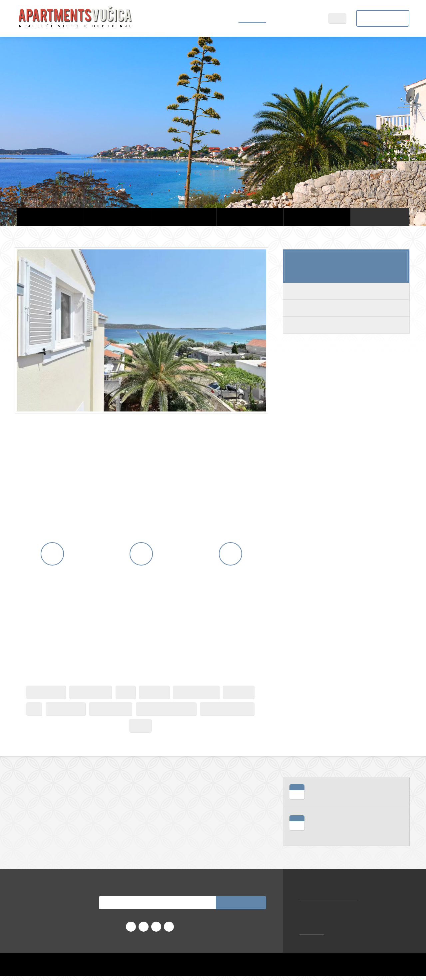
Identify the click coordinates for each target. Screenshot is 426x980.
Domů (223, 18)
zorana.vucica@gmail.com (329, 902)
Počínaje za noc (346, 264)
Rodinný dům (346, 308)
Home (269, 968)
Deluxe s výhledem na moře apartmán (346, 325)
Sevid (283, 18)
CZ (341, 18)
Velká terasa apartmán (346, 291)
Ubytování (253, 18)
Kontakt (308, 18)
